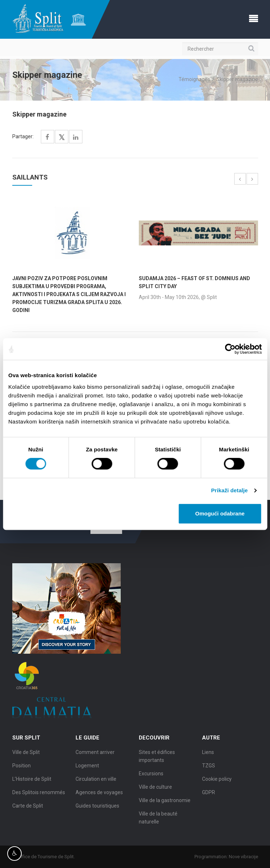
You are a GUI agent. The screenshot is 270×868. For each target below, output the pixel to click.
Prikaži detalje (230, 490)
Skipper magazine (237, 79)
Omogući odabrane (220, 513)
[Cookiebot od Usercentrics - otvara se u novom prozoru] (230, 349)
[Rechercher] (220, 49)
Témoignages (194, 79)
